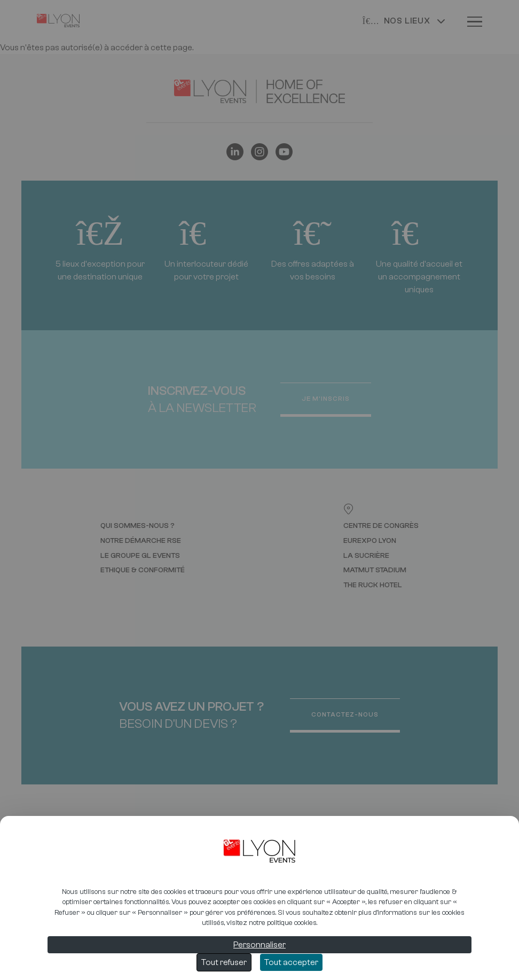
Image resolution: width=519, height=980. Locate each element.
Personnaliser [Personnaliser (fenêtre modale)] (259, 945)
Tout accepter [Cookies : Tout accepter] (291, 962)
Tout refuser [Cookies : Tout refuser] (224, 962)
